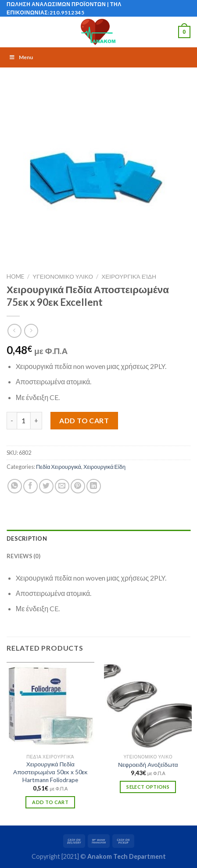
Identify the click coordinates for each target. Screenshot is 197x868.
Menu (21, 57)
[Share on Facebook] (30, 486)
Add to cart (84, 420)
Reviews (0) (23, 556)
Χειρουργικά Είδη (129, 276)
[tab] (98, 539)
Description (27, 539)
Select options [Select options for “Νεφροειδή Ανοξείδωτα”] (148, 787)
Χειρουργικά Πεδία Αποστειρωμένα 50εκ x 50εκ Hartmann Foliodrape (50, 772)
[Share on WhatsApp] (15, 486)
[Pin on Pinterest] (78, 486)
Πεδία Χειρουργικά (59, 467)
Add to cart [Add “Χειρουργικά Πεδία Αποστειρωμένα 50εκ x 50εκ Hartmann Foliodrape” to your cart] (50, 802)
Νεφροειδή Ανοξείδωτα (148, 765)
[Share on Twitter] (46, 486)
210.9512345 (67, 12)
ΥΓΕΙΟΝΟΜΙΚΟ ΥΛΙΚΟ (63, 276)
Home (15, 276)
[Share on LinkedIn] (94, 486)
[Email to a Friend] (62, 486)
